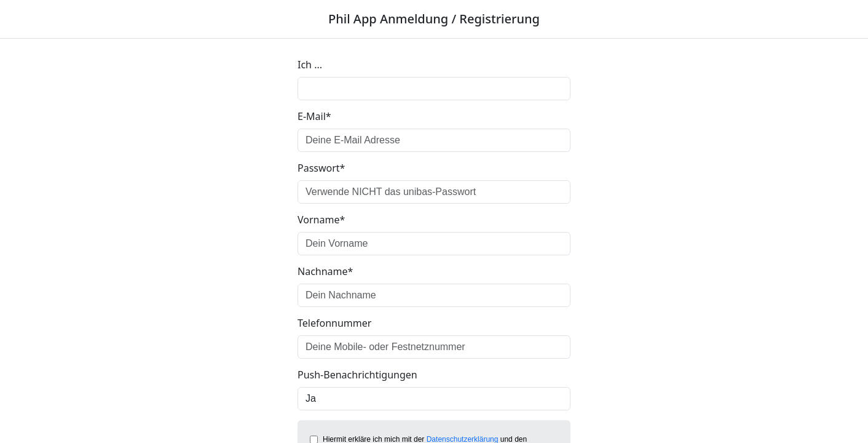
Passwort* (321, 168)
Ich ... (310, 65)
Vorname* (321, 220)
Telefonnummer (334, 323)
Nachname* (325, 271)
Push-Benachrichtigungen (357, 375)
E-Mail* (314, 116)
